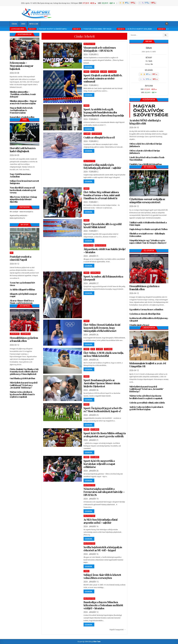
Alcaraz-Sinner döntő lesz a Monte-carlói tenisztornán (22, 302)
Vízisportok (97, 134)
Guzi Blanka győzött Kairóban (22, 378)
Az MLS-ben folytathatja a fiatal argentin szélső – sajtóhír (100, 521)
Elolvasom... (89, 67)
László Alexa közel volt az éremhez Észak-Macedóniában (147, 159)
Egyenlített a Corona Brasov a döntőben (146, 309)
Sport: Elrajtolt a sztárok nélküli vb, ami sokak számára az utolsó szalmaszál (103, 78)
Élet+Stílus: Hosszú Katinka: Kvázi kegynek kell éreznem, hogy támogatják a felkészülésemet (102, 328)
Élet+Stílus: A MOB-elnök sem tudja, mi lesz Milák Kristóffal (104, 354)
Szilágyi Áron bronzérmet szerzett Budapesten (24, 182)
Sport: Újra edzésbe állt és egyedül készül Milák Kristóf (103, 226)
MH (12, 253)
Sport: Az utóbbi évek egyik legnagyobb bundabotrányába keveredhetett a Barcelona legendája (104, 112)
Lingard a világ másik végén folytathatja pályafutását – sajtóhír (102, 166)
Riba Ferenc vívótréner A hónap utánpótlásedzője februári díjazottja (23, 199)
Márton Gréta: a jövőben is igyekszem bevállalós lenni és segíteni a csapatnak (22, 394)
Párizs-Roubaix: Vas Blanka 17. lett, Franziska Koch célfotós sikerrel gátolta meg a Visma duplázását (24, 372)
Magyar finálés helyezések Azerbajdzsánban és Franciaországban (21, 110)
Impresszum (34, 24)
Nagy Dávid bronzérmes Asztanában (20, 175)
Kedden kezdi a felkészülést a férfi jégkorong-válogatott (149, 319)
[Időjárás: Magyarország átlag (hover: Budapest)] (137, 3)
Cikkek (23, 24)
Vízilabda (112, 72)
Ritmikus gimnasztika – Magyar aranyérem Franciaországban (23, 102)
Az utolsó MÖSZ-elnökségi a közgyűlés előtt (145, 122)
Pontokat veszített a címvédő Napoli (20, 258)
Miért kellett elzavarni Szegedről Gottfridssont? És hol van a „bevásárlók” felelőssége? (24, 385)
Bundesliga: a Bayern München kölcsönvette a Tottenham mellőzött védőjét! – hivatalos (103, 605)
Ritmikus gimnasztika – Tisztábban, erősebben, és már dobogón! (23, 94)
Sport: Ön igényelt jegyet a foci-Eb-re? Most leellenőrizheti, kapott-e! (103, 410)
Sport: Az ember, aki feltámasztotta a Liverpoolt (103, 278)
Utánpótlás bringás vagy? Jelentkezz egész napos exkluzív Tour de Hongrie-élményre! (148, 242)
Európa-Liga (89, 245)
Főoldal (14, 24)
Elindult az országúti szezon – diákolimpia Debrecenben (147, 235)
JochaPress (26, 334)
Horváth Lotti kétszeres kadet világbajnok (23, 150)
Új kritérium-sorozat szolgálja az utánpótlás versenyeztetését (147, 201)
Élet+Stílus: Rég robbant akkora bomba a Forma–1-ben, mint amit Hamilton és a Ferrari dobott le (102, 195)
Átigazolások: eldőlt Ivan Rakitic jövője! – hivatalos (104, 251)
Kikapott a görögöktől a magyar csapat (23, 295)
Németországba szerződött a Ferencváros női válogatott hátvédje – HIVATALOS (104, 492)
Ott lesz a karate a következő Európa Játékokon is (145, 152)
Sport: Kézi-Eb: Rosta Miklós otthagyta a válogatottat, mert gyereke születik (105, 435)
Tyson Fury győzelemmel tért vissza (22, 284)
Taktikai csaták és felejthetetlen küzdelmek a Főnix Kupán (148, 224)
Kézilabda (95, 72)
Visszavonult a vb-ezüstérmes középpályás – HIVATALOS (100, 49)
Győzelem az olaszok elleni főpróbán (145, 314)
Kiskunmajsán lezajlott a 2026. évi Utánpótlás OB (148, 365)
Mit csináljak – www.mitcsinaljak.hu (21, 212)
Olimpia (104, 72)
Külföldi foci (89, 44)
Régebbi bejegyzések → (118, 630)
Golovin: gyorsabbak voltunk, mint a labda (147, 403)
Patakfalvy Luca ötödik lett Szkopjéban (146, 164)
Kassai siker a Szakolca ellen (22, 117)
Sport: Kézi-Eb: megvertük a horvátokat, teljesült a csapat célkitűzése (99, 464)
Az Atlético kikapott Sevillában (22, 289)
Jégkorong (15, 334)
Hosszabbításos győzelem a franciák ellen (24, 339)
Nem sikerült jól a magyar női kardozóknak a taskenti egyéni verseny (23, 190)
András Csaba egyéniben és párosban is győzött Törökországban (146, 408)
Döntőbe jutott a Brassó (139, 325)
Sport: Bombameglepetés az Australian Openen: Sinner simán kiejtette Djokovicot (102, 383)
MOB (93, 349)
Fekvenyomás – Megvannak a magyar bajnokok (22, 66)
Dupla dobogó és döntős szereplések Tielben (148, 229)
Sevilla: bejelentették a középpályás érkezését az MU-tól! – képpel (103, 549)
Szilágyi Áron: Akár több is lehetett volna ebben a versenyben (102, 576)
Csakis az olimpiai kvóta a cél (99, 137)
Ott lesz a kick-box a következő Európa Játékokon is (146, 145)
